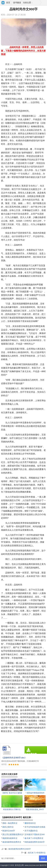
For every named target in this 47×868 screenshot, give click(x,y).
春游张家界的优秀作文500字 (19, 849)
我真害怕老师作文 (10, 838)
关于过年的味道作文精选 (35, 827)
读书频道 (17, 3)
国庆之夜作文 (8, 827)
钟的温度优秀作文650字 (35, 842)
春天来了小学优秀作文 (34, 838)
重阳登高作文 (30, 823)
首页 (8, 3)
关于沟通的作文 (31, 831)
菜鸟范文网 (19, 865)
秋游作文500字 (9, 831)
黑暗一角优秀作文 (10, 823)
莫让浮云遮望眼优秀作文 (13, 834)
